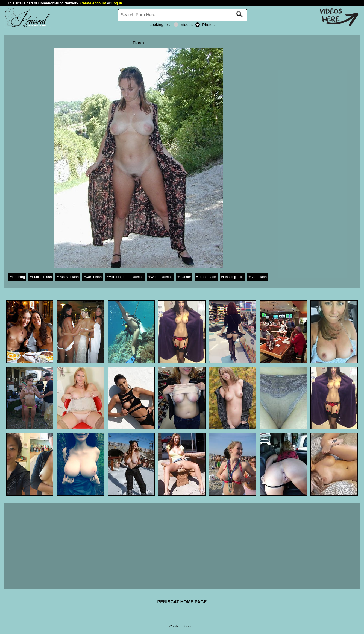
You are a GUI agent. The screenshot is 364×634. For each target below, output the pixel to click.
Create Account (93, 3)
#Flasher (184, 277)
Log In (117, 3)
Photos (205, 25)
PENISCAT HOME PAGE (182, 602)
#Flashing (17, 277)
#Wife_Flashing (160, 277)
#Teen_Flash (206, 277)
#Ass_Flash (258, 277)
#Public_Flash (41, 277)
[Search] (183, 15)
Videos (183, 25)
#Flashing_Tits (232, 277)
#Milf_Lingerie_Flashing (125, 277)
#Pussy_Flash (68, 277)
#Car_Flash (93, 277)
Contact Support (182, 626)
